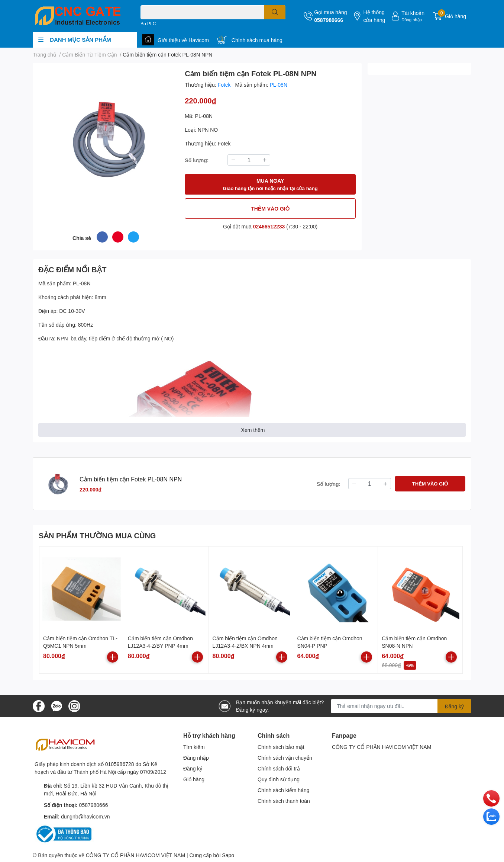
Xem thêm (253, 430)
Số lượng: (197, 160)
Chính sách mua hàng (257, 40)
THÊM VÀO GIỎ (270, 209)
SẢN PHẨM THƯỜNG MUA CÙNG (97, 535)
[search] (275, 12)
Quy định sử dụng (279, 779)
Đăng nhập (412, 20)
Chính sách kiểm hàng (284, 790)
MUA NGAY (270, 185)
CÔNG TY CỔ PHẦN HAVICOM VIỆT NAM (382, 747)
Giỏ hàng (194, 779)
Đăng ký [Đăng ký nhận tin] (454, 706)
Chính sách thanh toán (284, 801)
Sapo (228, 855)
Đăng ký (193, 768)
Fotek (225, 85)
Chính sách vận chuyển (285, 758)
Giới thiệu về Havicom (183, 40)
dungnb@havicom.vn (85, 816)
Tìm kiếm (194, 747)
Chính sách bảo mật (281, 747)
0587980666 (329, 20)
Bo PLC (148, 24)
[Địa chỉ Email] (401, 706)
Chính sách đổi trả (279, 768)
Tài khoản (413, 13)
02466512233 (269, 226)
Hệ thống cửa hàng (374, 16)
